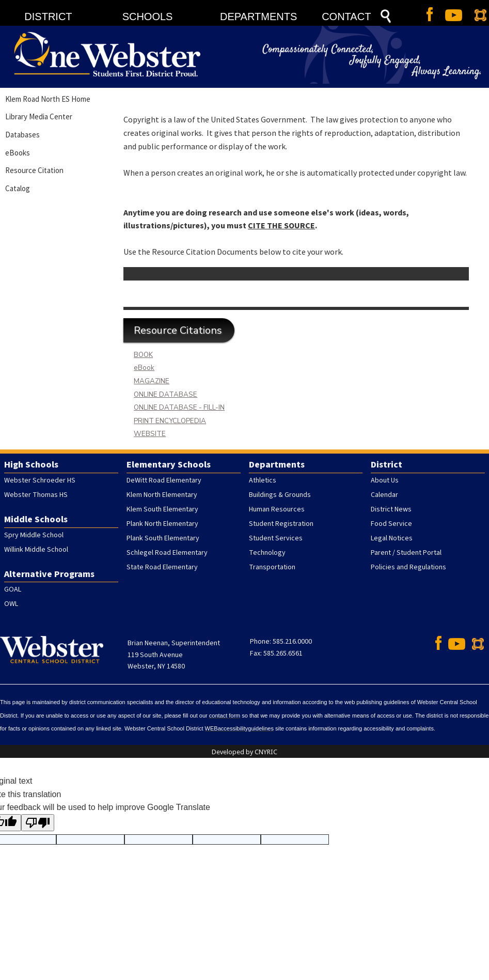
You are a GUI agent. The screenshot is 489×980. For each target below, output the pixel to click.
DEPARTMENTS (258, 17)
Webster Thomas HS (36, 495)
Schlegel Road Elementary (167, 553)
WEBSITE (150, 434)
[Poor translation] (38, 823)
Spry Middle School (34, 535)
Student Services (276, 538)
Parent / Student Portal (406, 553)
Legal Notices (392, 538)
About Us (385, 480)
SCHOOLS (148, 17)
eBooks (18, 153)
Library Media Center (39, 116)
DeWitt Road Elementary (164, 480)
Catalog (18, 188)
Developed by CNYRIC (244, 752)
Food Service (391, 524)
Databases (22, 135)
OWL (11, 604)
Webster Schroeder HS (40, 480)
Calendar (384, 495)
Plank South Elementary (163, 538)
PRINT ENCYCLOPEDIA (170, 421)
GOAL (13, 589)
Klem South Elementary (162, 509)
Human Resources (277, 509)
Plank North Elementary (162, 524)
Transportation (272, 567)
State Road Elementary (162, 567)
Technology (267, 553)
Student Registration (281, 524)
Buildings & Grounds (280, 495)
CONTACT (346, 17)
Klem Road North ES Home (48, 99)
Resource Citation (34, 170)
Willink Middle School (36, 550)
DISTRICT (48, 17)
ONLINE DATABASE (165, 395)
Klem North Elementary (162, 495)
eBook (144, 368)
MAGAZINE (152, 381)
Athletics (263, 480)
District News (391, 509)
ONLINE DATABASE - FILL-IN (179, 408)
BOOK (143, 355)
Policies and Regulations (408, 567)
